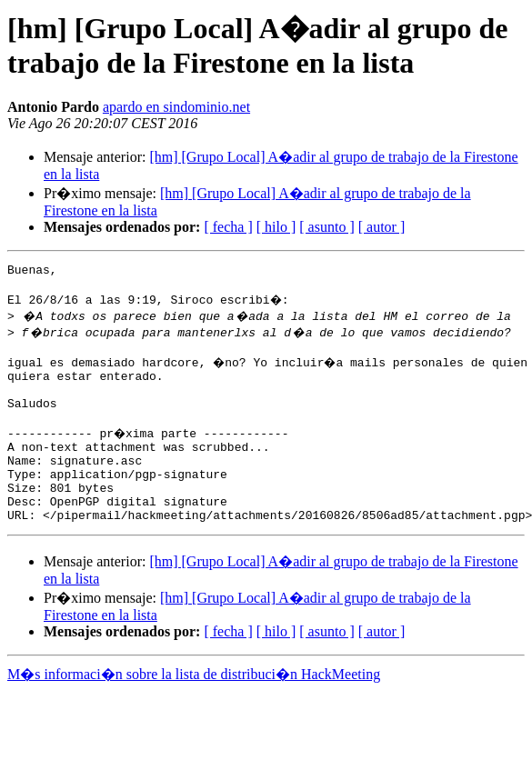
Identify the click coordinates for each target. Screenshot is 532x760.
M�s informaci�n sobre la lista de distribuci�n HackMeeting (194, 710)
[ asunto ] (326, 227)
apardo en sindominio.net (176, 107)
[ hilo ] (276, 227)
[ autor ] (382, 227)
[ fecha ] (228, 227)
